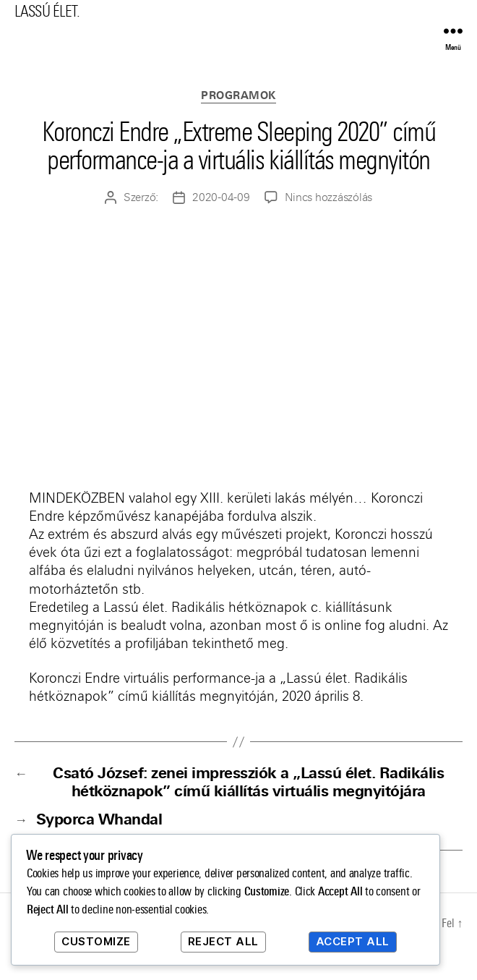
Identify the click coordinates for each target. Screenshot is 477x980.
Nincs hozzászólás (329, 197)
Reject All (223, 941)
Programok (239, 96)
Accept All (353, 941)
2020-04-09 (221, 197)
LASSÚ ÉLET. (47, 11)
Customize (96, 941)
